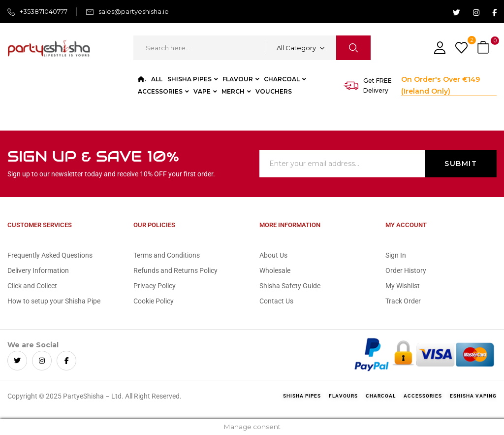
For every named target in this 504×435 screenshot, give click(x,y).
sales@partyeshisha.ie (134, 11)
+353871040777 (44, 11)
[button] (484, 48)
